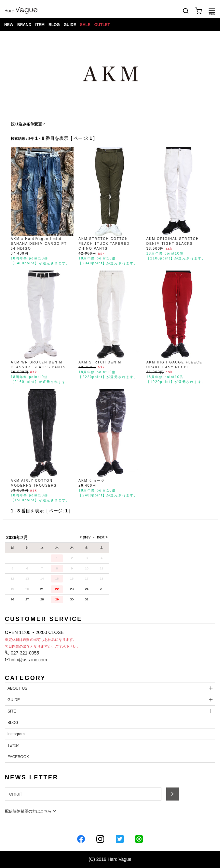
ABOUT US (17, 688)
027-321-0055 (22, 653)
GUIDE (70, 25)
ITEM (40, 25)
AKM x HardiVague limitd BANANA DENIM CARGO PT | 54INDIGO (40, 244)
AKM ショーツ (91, 481)
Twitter (13, 745)
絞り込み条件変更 (28, 124)
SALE (85, 25)
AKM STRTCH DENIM (100, 362)
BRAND (24, 25)
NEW (9, 25)
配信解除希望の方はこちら (31, 811)
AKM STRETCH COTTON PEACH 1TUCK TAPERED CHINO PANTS (104, 244)
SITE (12, 711)
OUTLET (102, 25)
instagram (16, 734)
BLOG (54, 25)
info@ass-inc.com (26, 660)
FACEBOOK (18, 757)
